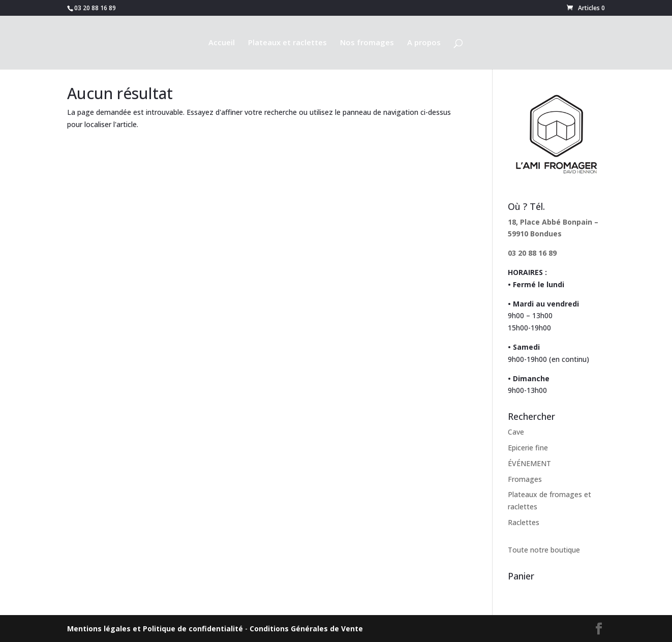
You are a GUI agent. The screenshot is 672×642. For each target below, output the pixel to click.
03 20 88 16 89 (532, 253)
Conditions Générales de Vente (306, 629)
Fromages (525, 479)
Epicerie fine (528, 448)
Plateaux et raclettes (287, 43)
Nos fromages (367, 43)
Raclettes (524, 522)
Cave (516, 432)
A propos (424, 43)
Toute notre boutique (544, 550)
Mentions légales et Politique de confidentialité (155, 629)
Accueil (222, 43)
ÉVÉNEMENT (529, 463)
